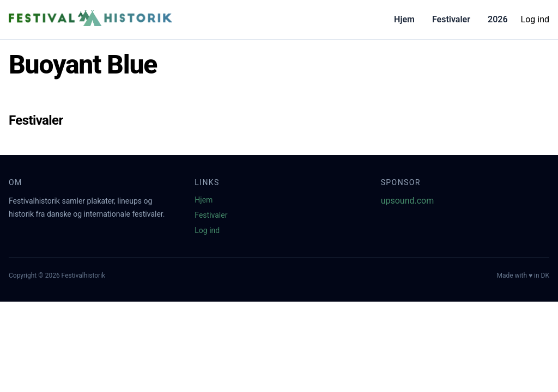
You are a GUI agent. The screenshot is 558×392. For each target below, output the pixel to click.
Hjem (404, 19)
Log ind (535, 19)
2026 (498, 19)
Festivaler (451, 19)
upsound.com (408, 201)
